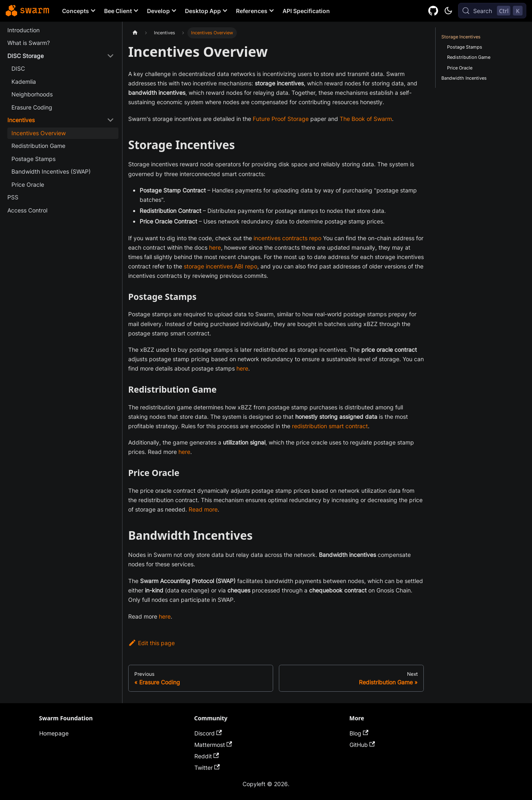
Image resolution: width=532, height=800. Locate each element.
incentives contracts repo (287, 238)
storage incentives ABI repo (220, 266)
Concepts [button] (76, 11)
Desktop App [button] (203, 11)
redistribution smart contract (330, 426)
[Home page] (135, 33)
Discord (208, 733)
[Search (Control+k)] (492, 11)
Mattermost (213, 745)
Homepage (54, 733)
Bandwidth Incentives (464, 78)
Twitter (207, 768)
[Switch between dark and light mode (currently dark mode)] (448, 11)
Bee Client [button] (118, 11)
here (215, 247)
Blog (359, 733)
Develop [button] (158, 11)
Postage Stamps (465, 47)
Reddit (207, 756)
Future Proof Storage (281, 119)
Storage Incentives (461, 37)
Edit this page (151, 643)
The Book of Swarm (366, 119)
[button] (61, 56)
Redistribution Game (469, 57)
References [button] (252, 11)
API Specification (306, 11)
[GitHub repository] (433, 11)
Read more (203, 509)
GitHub (362, 745)
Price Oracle (460, 68)
